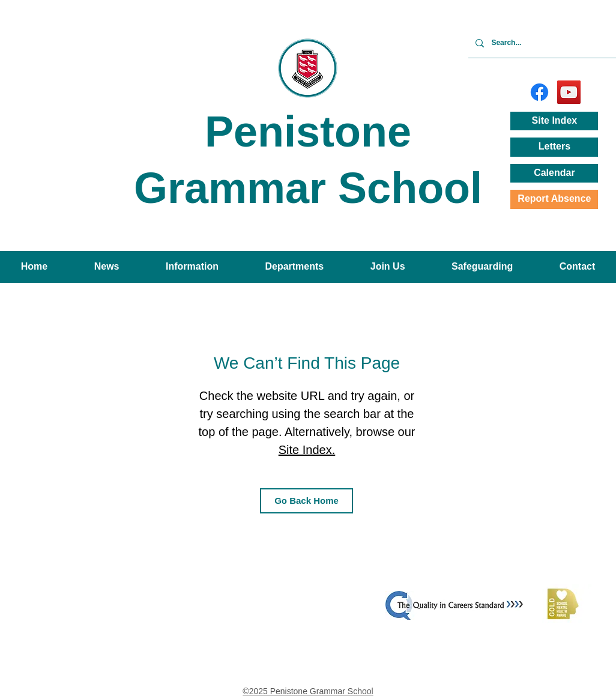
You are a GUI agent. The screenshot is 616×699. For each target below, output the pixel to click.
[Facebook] (539, 92)
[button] (107, 267)
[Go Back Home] (306, 501)
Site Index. (307, 450)
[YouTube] (569, 92)
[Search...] (553, 43)
